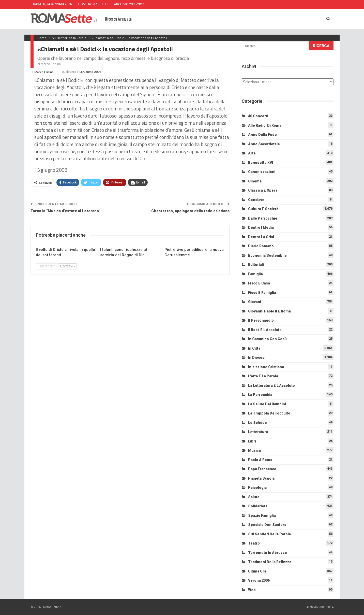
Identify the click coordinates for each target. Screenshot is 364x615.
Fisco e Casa (259, 283)
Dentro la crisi (261, 237)
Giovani (255, 302)
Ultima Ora (257, 571)
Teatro (254, 543)
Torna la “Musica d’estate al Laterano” (65, 211)
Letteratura (258, 432)
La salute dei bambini (267, 404)
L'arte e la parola (263, 376)
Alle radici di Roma (265, 125)
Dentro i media (261, 227)
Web (252, 590)
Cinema (255, 181)
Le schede (257, 423)
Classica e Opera (263, 190)
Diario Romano (261, 246)
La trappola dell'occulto (269, 413)
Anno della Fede (262, 135)
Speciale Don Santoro (267, 525)
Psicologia (257, 488)
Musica (254, 450)
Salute (254, 497)
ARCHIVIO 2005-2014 (129, 4)
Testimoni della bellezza (270, 562)
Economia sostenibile (267, 255)
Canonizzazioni (262, 172)
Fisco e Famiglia (262, 293)
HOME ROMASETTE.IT (94, 4)
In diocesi (257, 357)
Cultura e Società (263, 209)
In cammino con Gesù (267, 339)
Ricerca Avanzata (118, 19)
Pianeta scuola (261, 478)
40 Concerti (258, 116)
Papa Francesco (262, 469)
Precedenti (46, 266)
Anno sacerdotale (264, 144)
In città (254, 348)
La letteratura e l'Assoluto (271, 385)
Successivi (67, 266)
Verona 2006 (259, 580)
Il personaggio (261, 320)
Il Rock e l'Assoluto (265, 330)
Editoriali (256, 265)
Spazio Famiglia (262, 516)
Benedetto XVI (261, 163)
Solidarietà (258, 506)
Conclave (256, 200)
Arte (252, 153)
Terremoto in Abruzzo (268, 553)
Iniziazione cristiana (266, 367)
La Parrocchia (260, 395)
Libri (252, 441)
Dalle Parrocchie (263, 218)
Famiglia (255, 274)
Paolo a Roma (260, 460)
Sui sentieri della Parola (269, 534)
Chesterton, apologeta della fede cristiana (190, 211)
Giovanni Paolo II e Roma (269, 311)
